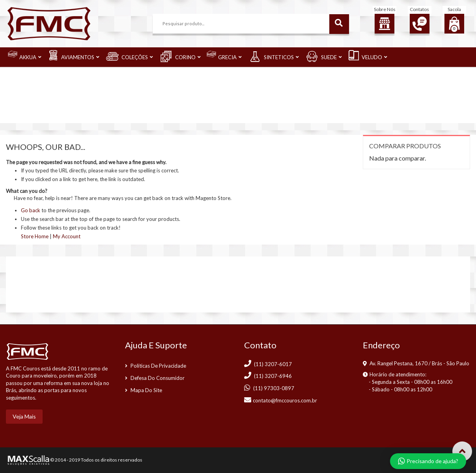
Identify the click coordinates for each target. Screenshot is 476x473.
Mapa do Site (146, 390)
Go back (31, 210)
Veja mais (24, 416)
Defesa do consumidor (158, 378)
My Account (67, 236)
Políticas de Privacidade (158, 366)
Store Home (35, 236)
